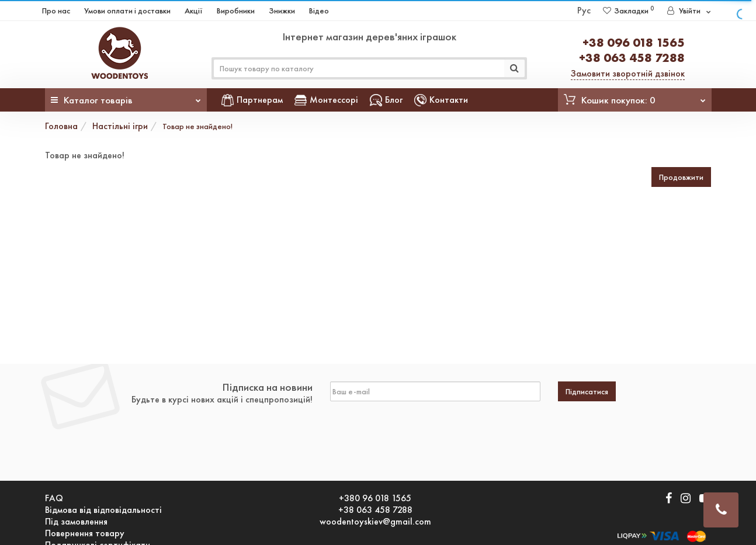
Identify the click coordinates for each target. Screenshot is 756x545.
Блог (386, 100)
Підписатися (587, 391)
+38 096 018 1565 (634, 42)
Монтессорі (326, 100)
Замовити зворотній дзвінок (628, 73)
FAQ (54, 498)
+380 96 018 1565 (375, 498)
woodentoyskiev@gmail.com (375, 522)
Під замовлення (76, 522)
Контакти (441, 100)
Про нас (56, 11)
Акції (194, 11)
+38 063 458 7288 (632, 58)
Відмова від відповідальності (103, 510)
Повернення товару (85, 533)
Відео (319, 11)
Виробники (236, 11)
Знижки (282, 11)
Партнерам (252, 100)
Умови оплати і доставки (127, 11)
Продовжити (681, 177)
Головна (61, 126)
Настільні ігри (120, 126)
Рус (584, 10)
